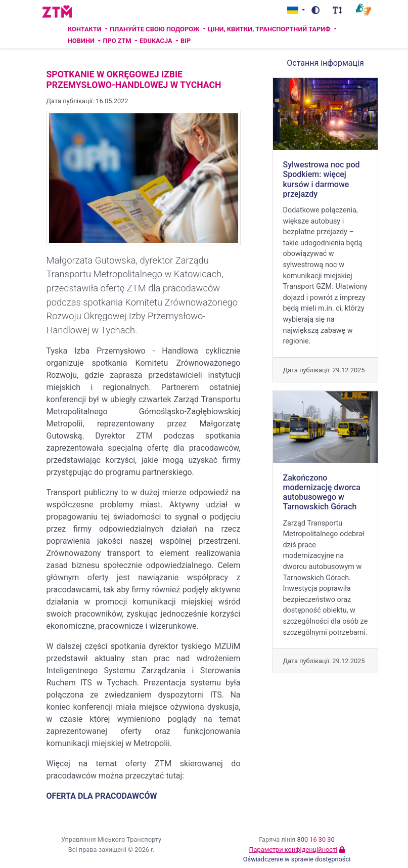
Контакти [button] (85, 29)
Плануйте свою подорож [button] (155, 29)
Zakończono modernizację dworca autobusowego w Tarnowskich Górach (322, 492)
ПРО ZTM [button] (118, 41)
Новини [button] (82, 41)
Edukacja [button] (157, 41)
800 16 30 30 (316, 839)
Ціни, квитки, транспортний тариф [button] (270, 29)
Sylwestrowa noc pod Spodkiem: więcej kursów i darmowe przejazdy (322, 179)
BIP (186, 41)
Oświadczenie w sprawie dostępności (297, 859)
